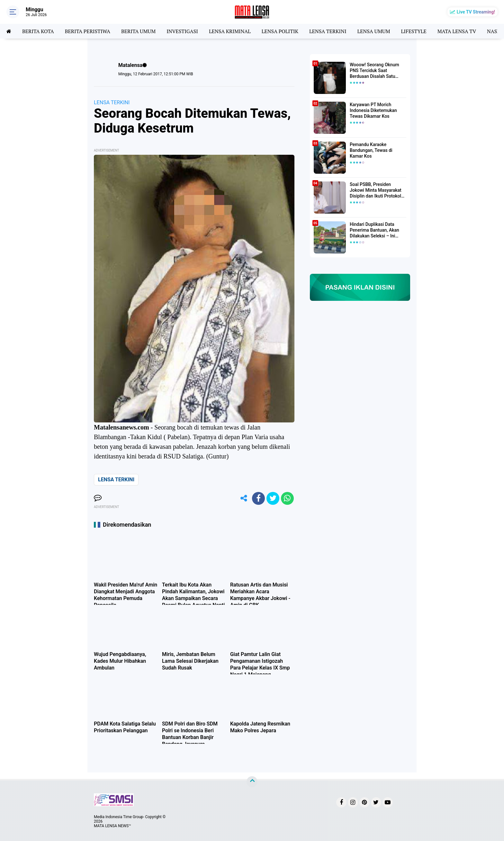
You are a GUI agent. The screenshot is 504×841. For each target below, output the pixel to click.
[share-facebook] (258, 498)
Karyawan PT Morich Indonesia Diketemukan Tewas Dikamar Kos (373, 110)
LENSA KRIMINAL (230, 31)
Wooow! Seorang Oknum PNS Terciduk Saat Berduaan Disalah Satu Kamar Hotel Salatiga (374, 71)
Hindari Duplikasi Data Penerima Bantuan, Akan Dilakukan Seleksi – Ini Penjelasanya (374, 230)
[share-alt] (244, 498)
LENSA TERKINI (328, 31)
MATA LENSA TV (457, 31)
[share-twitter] (273, 498)
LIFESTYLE (414, 31)
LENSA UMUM (373, 31)
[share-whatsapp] (287, 498)
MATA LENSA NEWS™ (113, 826)
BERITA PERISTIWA (88, 31)
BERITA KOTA (38, 31)
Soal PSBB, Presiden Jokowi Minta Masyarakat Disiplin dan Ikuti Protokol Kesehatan (376, 190)
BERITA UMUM (138, 31)
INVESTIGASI (182, 31)
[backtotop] (252, 782)
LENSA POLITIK (280, 31)
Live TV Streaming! (476, 12)
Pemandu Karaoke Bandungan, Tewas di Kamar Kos (371, 150)
